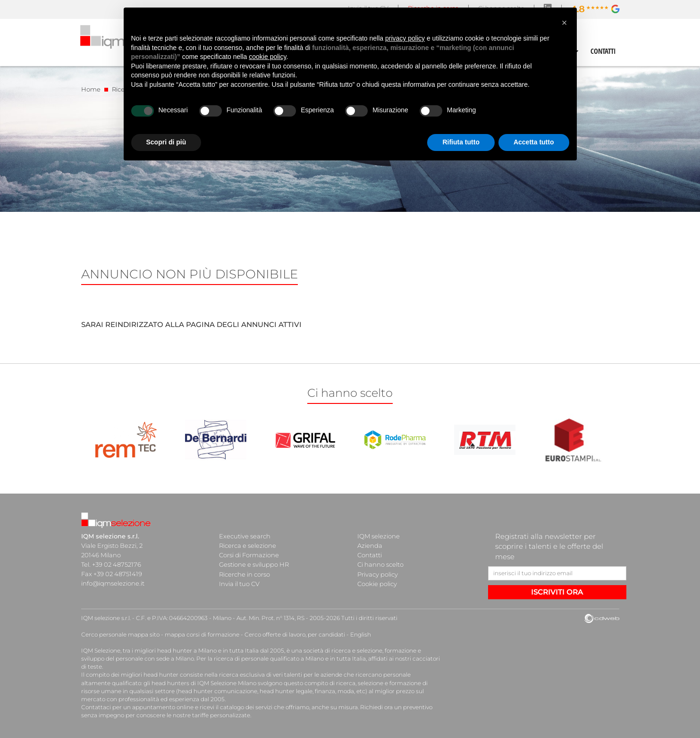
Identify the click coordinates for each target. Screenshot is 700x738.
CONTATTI (603, 51)
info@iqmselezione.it (113, 583)
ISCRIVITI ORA (557, 592)
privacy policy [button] (405, 38)
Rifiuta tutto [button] (461, 142)
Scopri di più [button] (166, 142)
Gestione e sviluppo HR (254, 564)
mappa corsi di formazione (202, 634)
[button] (565, 23)
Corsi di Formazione (249, 555)
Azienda (370, 545)
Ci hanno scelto (380, 564)
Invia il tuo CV (239, 583)
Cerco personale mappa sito (120, 634)
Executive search (245, 536)
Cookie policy (377, 583)
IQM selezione (379, 536)
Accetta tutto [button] (534, 142)
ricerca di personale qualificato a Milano (269, 658)
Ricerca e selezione (248, 545)
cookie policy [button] (267, 57)
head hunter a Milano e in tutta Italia (208, 650)
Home (91, 89)
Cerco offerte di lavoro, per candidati (295, 634)
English (361, 634)
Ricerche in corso (245, 574)
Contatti (370, 555)
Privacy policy (378, 574)
